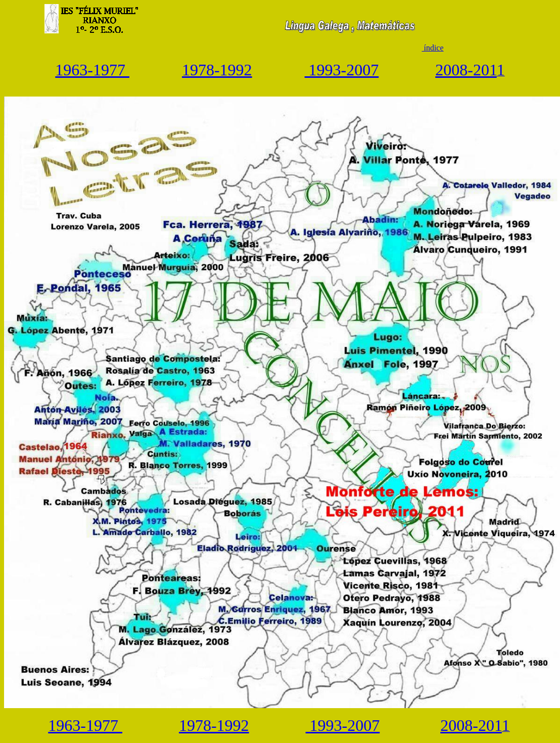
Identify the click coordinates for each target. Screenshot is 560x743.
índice (432, 48)
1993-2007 (342, 70)
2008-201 (466, 70)
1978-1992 (217, 70)
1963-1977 (92, 70)
